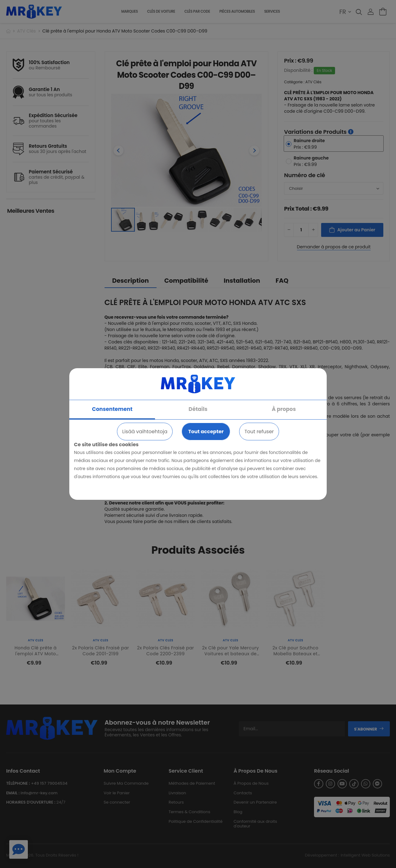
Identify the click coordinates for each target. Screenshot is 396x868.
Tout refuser (259, 432)
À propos (284, 409)
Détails (198, 409)
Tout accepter (206, 432)
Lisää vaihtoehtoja (145, 432)
